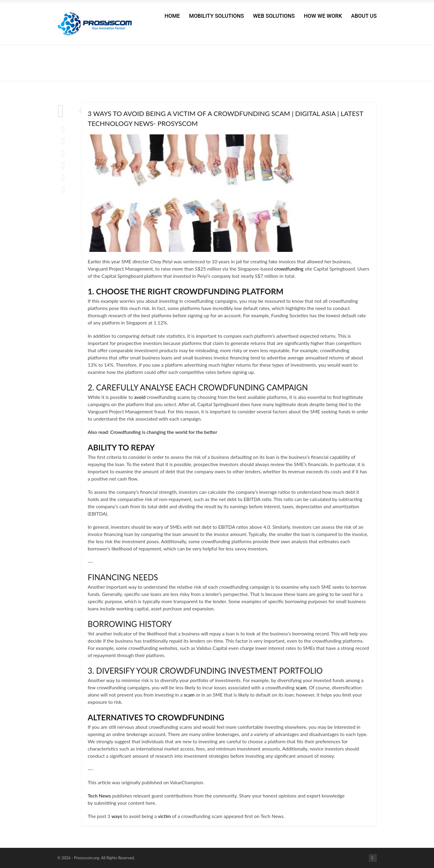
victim (164, 816)
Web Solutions (274, 16)
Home (172, 16)
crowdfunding (289, 269)
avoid (140, 397)
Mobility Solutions (216, 16)
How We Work (323, 16)
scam (301, 687)
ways (117, 816)
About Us (364, 16)
